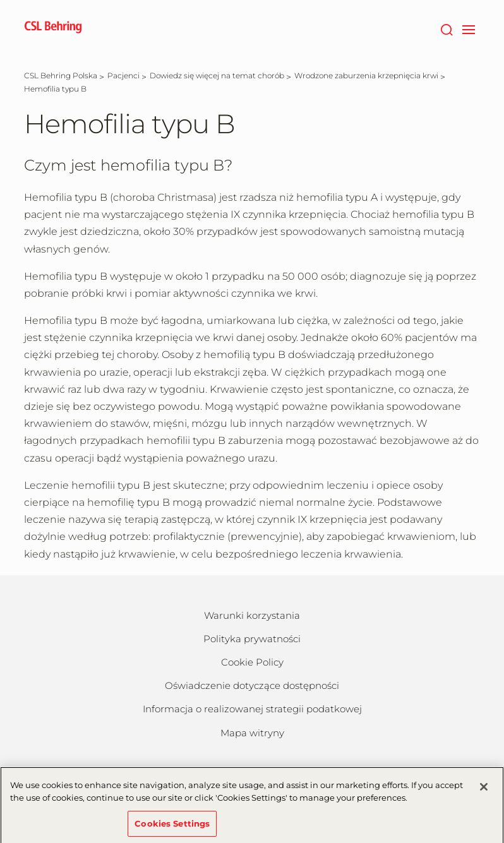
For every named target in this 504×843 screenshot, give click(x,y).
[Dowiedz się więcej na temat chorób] (217, 75)
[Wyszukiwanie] (446, 28)
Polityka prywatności (252, 639)
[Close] (484, 790)
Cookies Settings (172, 826)
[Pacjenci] (123, 75)
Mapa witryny (252, 733)
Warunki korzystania (252, 615)
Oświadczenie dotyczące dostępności (252, 685)
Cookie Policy (252, 662)
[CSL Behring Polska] (61, 75)
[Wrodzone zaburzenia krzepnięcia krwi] (366, 75)
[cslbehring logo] (53, 28)
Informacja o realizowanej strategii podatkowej (252, 709)
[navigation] (468, 28)
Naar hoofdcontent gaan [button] (0, 0)
